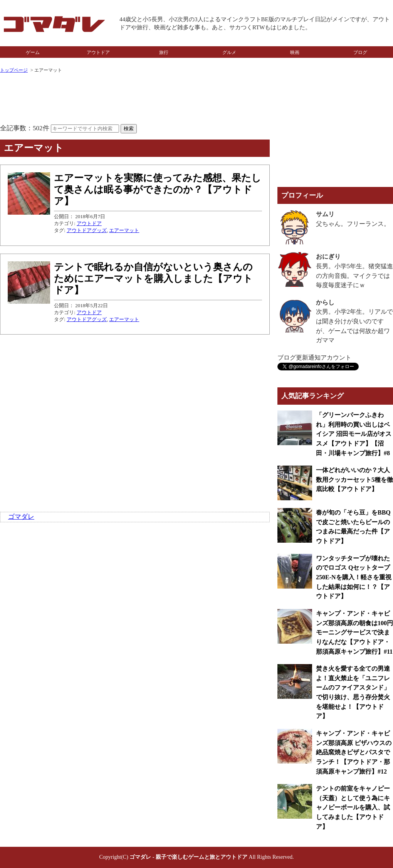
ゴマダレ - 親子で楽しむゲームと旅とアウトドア (188, 857)
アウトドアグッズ (87, 230)
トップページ (14, 70)
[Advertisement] (135, 99)
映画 (295, 52)
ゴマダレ (21, 517)
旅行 (164, 52)
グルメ (229, 52)
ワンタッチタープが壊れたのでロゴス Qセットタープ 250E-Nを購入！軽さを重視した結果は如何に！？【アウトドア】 (354, 577)
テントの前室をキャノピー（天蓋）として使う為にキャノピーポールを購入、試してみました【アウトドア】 (353, 807)
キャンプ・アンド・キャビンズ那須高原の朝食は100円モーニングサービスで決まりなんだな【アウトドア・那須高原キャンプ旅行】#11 (354, 632)
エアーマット (124, 230)
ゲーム (33, 52)
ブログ (360, 52)
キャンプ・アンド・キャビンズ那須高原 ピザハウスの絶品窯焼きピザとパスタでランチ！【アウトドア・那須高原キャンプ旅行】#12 (354, 752)
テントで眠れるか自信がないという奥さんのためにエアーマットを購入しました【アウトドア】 (153, 278)
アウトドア (98, 52)
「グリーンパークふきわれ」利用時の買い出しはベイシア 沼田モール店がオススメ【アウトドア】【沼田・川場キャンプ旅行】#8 (354, 434)
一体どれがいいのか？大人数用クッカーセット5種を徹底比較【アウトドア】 (354, 479)
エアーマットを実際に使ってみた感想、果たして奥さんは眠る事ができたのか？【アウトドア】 (158, 189)
